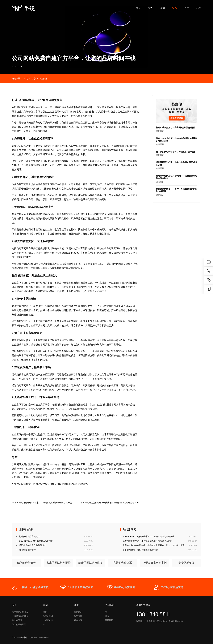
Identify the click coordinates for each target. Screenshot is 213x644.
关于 (187, 8)
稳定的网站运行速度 (90, 563)
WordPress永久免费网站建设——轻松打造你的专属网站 (148, 536)
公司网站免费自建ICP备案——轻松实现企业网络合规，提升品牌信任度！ (47, 503)
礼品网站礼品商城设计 (29, 536)
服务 (150, 8)
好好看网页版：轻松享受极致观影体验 (140, 550)
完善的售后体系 (122, 563)
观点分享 (78, 620)
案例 (162, 8)
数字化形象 (48, 616)
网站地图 (109, 620)
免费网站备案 (187, 563)
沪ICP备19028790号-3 (40, 637)
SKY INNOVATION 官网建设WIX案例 (36, 541)
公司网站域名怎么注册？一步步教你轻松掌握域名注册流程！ (110, 503)
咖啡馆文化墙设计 (27, 550)
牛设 (17, 484)
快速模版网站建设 (20, 616)
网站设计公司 (43, 484)
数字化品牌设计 (19, 624)
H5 (44, 624)
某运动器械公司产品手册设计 (33, 545)
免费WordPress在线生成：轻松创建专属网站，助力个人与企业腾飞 (154, 545)
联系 (199, 8)
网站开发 (59, 146)
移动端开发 (17, 620)
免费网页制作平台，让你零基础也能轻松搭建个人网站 (147, 541)
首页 (138, 8)
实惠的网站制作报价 (58, 563)
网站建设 (33, 230)
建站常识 (177, 129)
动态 (175, 8)
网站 (45, 612)
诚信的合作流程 (26, 563)
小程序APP (48, 620)
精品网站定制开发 (20, 612)
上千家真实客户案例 (155, 563)
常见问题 (43, 79)
